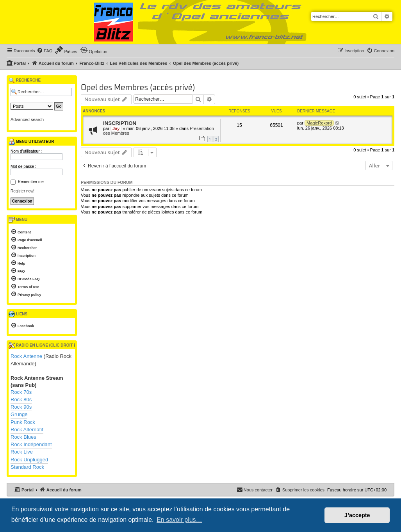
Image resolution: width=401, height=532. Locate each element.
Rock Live (22, 452)
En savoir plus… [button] (179, 520)
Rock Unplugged (29, 460)
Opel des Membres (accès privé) (138, 88)
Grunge (19, 414)
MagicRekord (319, 123)
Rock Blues (23, 437)
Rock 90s (21, 407)
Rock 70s (21, 392)
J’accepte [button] (357, 515)
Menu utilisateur (31, 142)
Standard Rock (27, 467)
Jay (116, 128)
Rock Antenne (26, 356)
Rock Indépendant (31, 444)
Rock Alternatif (27, 430)
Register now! (22, 191)
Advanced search (27, 119)
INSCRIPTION (120, 123)
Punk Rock (23, 422)
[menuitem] (45, 51)
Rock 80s (21, 399)
